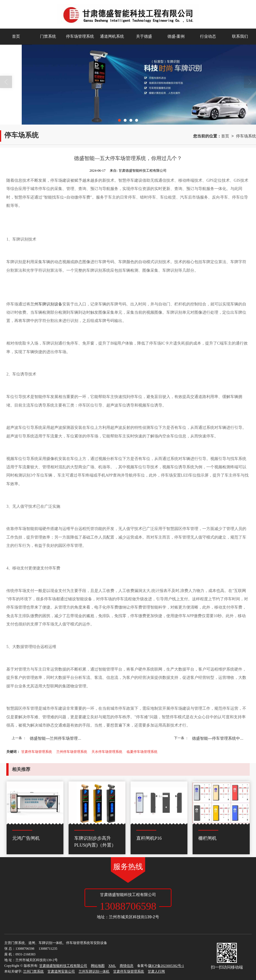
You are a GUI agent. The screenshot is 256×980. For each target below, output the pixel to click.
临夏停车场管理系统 (142, 752)
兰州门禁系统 (33, 971)
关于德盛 (144, 36)
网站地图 (98, 966)
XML (112, 966)
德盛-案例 (176, 36)
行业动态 (208, 36)
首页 (16, 36)
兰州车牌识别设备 (46, 304)
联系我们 (240, 36)
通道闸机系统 (112, 36)
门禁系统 (48, 36)
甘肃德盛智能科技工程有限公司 (63, 966)
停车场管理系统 (80, 36)
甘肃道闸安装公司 (61, 971)
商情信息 (127, 966)
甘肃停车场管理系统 (37, 752)
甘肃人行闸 (156, 971)
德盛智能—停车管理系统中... (218, 738)
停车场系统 (246, 136)
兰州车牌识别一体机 (94, 971)
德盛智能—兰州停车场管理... (55, 738)
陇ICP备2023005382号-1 (166, 966)
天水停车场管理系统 (107, 752)
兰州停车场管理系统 (72, 752)
